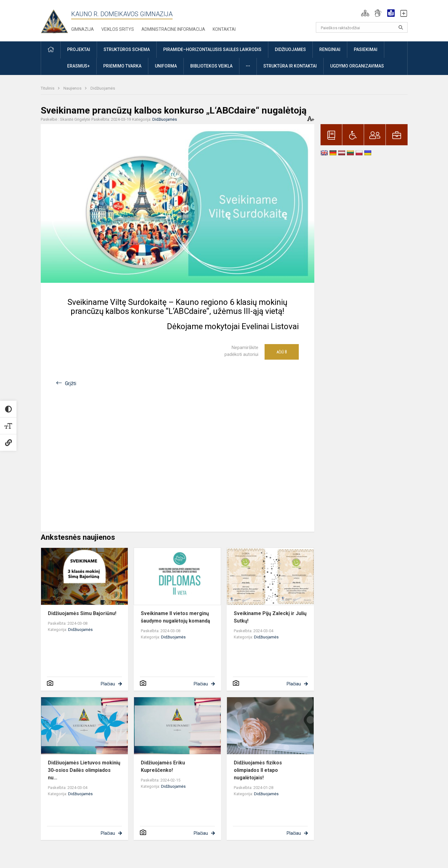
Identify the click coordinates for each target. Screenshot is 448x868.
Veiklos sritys (118, 29)
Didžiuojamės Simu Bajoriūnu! (82, 613)
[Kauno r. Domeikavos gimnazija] (56, 19)
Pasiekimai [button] (366, 49)
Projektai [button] (79, 49)
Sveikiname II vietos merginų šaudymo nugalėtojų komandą (176, 617)
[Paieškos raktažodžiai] (362, 27)
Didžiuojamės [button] (290, 49)
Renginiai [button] (330, 49)
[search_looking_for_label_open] (401, 27)
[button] (365, 13)
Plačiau (108, 684)
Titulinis (48, 88)
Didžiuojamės (103, 88)
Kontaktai (224, 29)
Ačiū (282, 352)
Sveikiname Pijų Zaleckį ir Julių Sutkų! (270, 617)
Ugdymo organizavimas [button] (357, 66)
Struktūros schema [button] (127, 49)
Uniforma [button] (166, 66)
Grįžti (71, 383)
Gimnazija (83, 29)
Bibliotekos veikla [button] (211, 66)
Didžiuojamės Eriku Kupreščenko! (163, 766)
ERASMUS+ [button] (79, 66)
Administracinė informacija (173, 29)
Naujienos (73, 88)
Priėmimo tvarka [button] (122, 66)
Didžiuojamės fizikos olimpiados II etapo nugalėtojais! (258, 770)
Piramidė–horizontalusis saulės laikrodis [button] (212, 49)
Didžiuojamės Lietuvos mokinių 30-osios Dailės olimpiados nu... (84, 770)
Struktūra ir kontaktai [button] (290, 66)
